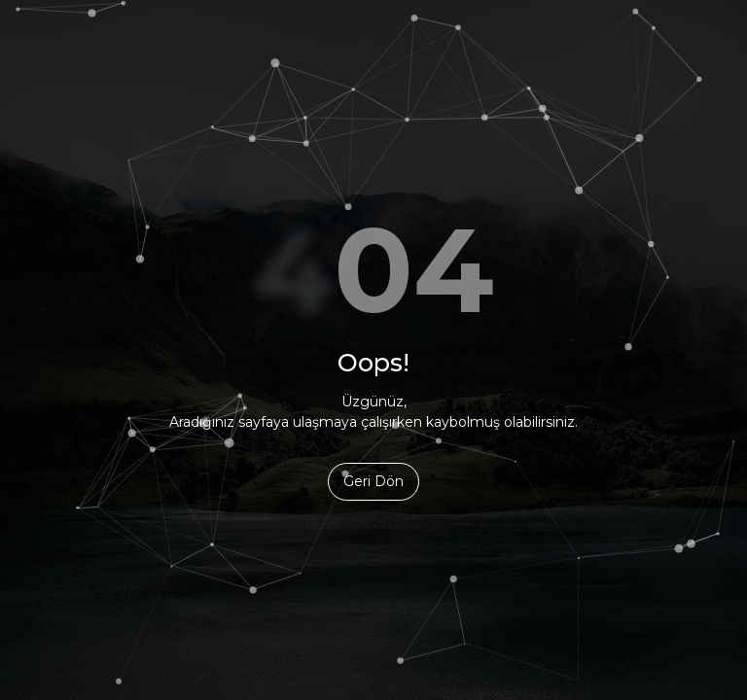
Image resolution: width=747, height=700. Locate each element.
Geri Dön (373, 481)
